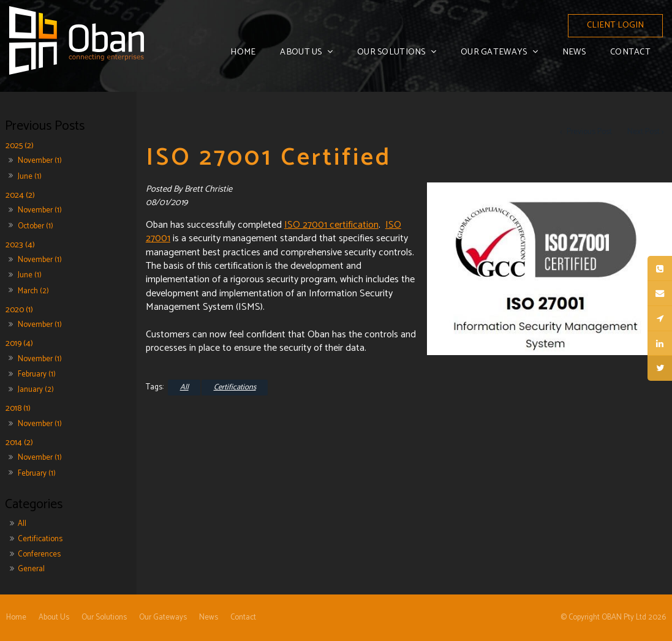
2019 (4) (19, 344)
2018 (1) (18, 409)
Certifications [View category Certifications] (235, 387)
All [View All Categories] (184, 387)
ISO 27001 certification (331, 225)
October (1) (36, 226)
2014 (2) (19, 442)
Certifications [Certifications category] (40, 539)
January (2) (36, 390)
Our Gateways (494, 52)
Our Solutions (391, 52)
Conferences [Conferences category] (39, 554)
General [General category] (31, 569)
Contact (630, 52)
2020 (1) (19, 309)
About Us (301, 52)
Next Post (644, 132)
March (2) (33, 291)
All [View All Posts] (22, 524)
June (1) (30, 177)
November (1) (40, 161)
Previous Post (588, 132)
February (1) (37, 374)
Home (243, 52)
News (574, 52)
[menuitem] (16, 618)
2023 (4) (20, 245)
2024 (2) (20, 195)
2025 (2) (20, 146)
